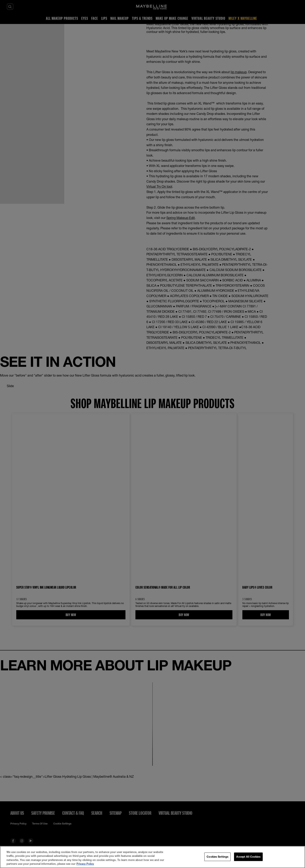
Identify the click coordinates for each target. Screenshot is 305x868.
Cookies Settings (217, 857)
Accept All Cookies (248, 857)
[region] (152, 857)
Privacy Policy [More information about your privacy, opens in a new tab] (85, 864)
